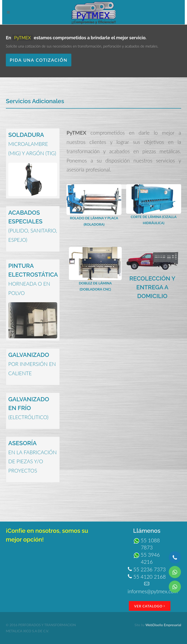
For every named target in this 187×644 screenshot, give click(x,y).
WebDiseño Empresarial (163, 625)
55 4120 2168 (147, 577)
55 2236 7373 (147, 569)
